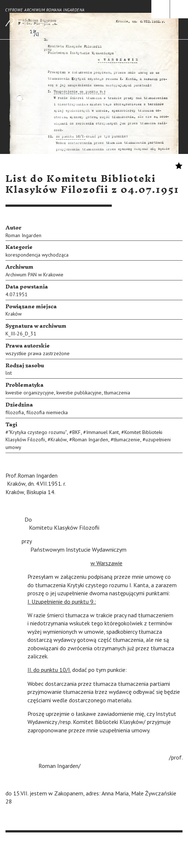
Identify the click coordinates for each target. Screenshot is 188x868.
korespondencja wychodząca (37, 255)
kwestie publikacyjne (79, 393)
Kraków (14, 314)
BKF (76, 432)
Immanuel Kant (102, 432)
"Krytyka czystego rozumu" (38, 432)
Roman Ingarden (23, 235)
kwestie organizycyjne (30, 393)
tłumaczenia (117, 393)
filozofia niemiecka (47, 412)
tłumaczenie (127, 439)
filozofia (15, 412)
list (9, 373)
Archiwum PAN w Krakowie (34, 275)
